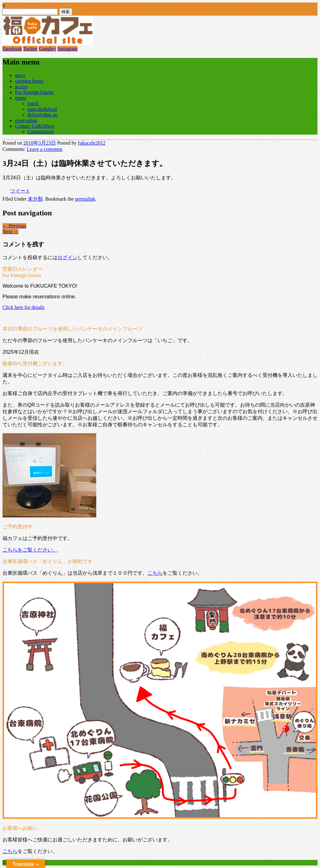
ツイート (20, 191)
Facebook (12, 49)
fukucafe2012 (92, 143)
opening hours (29, 81)
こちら (155, 573)
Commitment (41, 132)
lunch (33, 103)
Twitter (30, 49)
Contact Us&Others (35, 126)
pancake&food (42, 109)
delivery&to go (43, 115)
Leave (45, 149)
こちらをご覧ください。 (30, 550)
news (20, 75)
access (21, 87)
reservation (26, 120)
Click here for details (24, 307)
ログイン (67, 257)
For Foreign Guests (34, 92)
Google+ (47, 49)
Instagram (67, 49)
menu (21, 98)
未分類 (35, 199)
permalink (85, 199)
